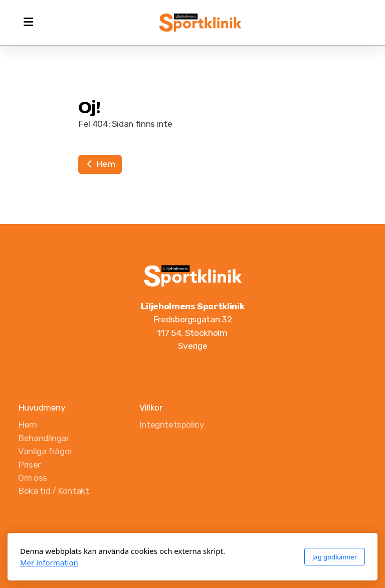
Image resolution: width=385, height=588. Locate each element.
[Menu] (28, 23)
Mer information (49, 562)
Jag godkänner (335, 557)
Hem (100, 164)
